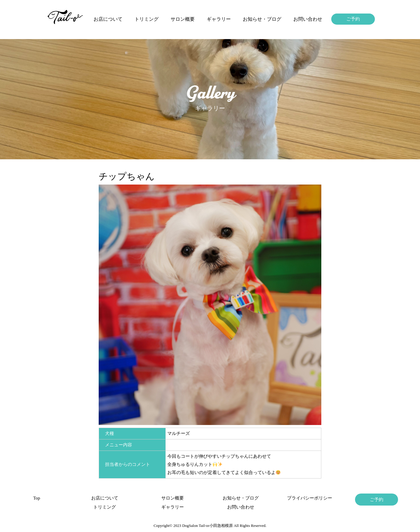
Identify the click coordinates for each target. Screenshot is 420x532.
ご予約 (353, 19)
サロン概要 (183, 19)
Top (37, 498)
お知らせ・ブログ (262, 19)
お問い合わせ (308, 19)
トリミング (147, 19)
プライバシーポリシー (309, 498)
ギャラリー (219, 19)
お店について (108, 19)
